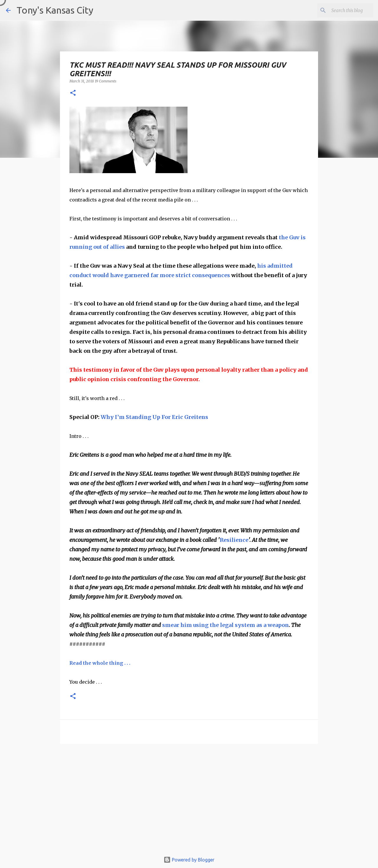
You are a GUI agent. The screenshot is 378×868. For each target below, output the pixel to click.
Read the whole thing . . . (100, 663)
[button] (73, 93)
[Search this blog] (342, 10)
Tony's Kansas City (55, 10)
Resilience (234, 540)
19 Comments (106, 81)
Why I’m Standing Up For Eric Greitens (154, 417)
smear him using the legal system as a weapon (225, 625)
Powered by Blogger (189, 860)
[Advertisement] (189, 801)
